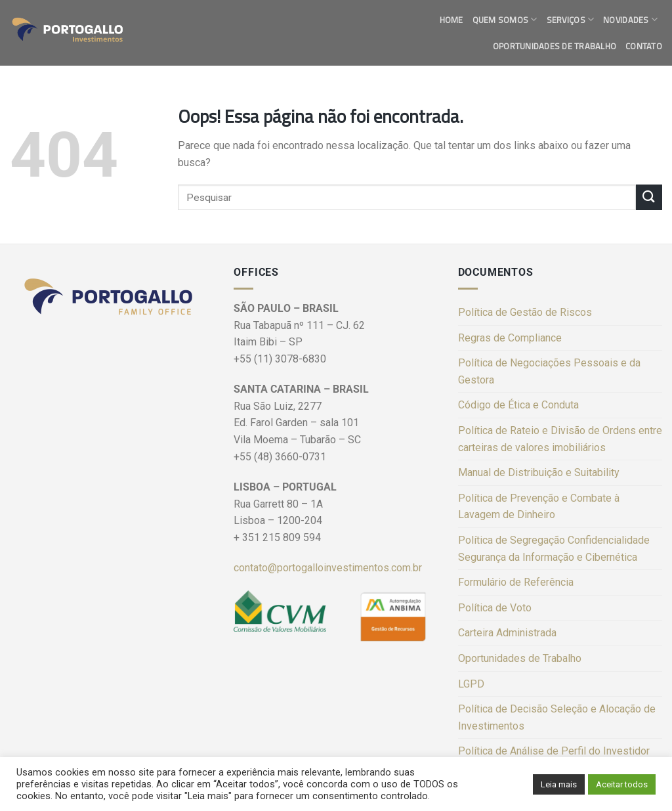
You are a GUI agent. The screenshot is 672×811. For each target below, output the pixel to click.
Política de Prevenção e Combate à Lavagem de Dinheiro (539, 507)
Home (451, 20)
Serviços (571, 20)
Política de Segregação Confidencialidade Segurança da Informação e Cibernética (554, 549)
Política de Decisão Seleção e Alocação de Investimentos (557, 717)
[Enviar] (649, 197)
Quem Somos (505, 20)
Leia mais (559, 784)
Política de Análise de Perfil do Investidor (554, 751)
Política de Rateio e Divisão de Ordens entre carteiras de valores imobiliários (560, 439)
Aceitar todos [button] (622, 784)
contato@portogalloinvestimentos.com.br (328, 568)
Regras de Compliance (510, 338)
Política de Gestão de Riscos (525, 312)
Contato (644, 46)
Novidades (630, 20)
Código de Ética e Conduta (518, 405)
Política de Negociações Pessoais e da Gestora (549, 371)
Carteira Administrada (507, 633)
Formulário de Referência (516, 582)
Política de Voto (495, 608)
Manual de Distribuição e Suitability (539, 472)
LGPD (471, 684)
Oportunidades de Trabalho (555, 46)
